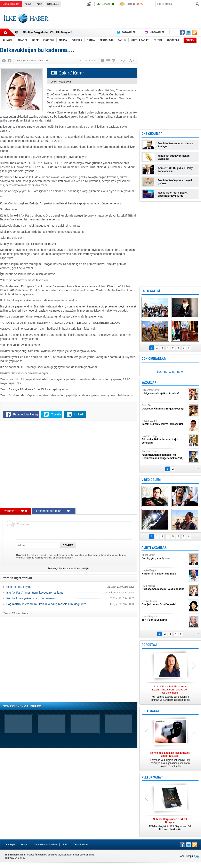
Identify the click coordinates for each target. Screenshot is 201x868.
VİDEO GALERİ (151, 480)
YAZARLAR (149, 382)
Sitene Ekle (53, 4)
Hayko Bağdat (164, 572)
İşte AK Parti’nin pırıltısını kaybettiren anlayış (35, 593)
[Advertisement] (126, 22)
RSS (65, 844)
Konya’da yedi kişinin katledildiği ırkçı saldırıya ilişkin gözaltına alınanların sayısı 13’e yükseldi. (170, 760)
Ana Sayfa (10, 844)
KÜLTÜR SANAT (152, 777)
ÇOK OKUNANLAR (154, 359)
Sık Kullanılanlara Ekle (45, 844)
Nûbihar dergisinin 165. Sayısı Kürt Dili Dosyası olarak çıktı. (170, 824)
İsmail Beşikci (164, 618)
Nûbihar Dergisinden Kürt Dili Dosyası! (48, 32)
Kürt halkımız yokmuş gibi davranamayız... (33, 598)
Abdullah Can (164, 455)
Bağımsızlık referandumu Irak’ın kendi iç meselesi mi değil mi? (46, 604)
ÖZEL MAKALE (151, 711)
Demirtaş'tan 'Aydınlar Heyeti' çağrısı (175, 182)
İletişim (25, 844)
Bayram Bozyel (164, 440)
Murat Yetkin (164, 557)
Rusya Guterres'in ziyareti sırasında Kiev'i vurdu (173, 194)
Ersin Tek (164, 407)
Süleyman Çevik (164, 392)
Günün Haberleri (11, 4)
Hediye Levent (164, 603)
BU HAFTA (169, 372)
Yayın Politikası (81, 844)
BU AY (180, 372)
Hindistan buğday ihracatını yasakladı (174, 157)
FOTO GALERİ (151, 291)
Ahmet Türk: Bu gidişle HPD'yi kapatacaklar (176, 170)
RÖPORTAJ (149, 645)
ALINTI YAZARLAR (154, 548)
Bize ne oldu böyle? (19, 587)
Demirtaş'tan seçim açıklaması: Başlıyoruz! (176, 145)
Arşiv (39, 4)
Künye (28, 4)
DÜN (159, 372)
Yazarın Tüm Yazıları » (15, 613)
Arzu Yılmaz (164, 588)
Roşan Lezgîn (164, 423)
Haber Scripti (186, 856)
